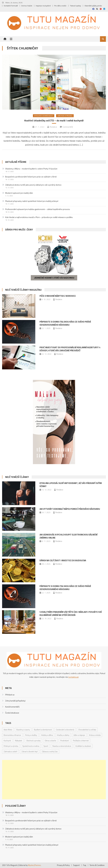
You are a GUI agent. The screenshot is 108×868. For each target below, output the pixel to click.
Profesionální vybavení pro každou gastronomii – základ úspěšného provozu (38, 209)
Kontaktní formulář (11, 6)
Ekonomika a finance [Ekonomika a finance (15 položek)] (12, 735)
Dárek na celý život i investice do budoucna (63, 560)
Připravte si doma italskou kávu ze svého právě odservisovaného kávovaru (65, 323)
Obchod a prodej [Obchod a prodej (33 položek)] (33, 741)
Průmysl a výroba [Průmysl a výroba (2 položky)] (11, 746)
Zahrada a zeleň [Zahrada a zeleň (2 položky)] (10, 751)
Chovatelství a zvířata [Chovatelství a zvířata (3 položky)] (87, 730)
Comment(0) (68, 127)
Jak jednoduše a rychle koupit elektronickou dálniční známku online (68, 536)
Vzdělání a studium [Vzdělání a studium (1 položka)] (83, 746)
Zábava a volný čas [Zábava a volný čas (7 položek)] (50, 751)
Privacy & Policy (63, 865)
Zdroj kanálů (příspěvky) (15, 701)
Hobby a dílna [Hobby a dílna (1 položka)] (47, 735)
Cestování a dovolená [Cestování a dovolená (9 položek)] (65, 730)
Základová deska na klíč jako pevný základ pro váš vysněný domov (33, 185)
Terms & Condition (97, 865)
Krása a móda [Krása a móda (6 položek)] (95, 735)
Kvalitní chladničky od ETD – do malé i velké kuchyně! (54, 120)
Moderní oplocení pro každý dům (19, 193)
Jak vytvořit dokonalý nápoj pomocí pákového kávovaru (70, 509)
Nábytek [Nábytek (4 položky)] (19, 741)
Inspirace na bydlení (43, 6)
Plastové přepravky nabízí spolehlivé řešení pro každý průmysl (32, 201)
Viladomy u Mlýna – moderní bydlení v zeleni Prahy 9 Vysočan (31, 169)
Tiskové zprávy (75, 6)
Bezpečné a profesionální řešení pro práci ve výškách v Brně (31, 177)
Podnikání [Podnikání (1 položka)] (65, 741)
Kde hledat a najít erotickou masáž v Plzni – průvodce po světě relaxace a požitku (39, 217)
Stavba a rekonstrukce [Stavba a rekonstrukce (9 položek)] (62, 746)
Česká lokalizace (12, 713)
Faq (85, 865)
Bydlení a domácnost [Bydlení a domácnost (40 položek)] (43, 730)
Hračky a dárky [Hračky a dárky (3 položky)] (63, 735)
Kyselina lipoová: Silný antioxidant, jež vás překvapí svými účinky (71, 485)
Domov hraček (27, 6)
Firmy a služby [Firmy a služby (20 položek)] (31, 735)
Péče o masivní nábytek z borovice (58, 296)
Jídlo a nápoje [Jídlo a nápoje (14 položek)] (79, 735)
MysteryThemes (34, 865)
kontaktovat (73, 677)
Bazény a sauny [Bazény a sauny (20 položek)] (23, 730)
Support (76, 865)
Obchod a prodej (65, 116)
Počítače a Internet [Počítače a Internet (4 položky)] (81, 741)
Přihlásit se (10, 695)
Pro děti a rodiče (60, 6)
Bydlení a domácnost (44, 116)
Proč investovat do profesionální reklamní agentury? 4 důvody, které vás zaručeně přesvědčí (70, 349)
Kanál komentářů (12, 707)
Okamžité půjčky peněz (93, 6)
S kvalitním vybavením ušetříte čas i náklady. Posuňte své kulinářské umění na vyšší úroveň (71, 613)
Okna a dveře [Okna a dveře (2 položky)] (50, 741)
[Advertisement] (54, 780)
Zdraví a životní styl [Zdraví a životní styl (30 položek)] (30, 751)
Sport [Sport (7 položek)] (46, 746)
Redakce (53, 127)
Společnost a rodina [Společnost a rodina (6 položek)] (31, 746)
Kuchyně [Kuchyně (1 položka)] (7, 741)
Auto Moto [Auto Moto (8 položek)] (8, 730)
